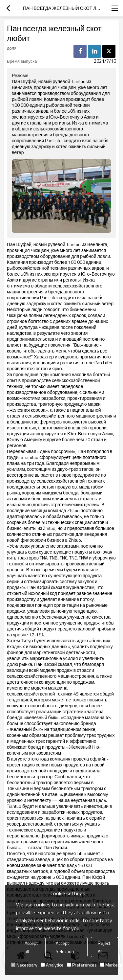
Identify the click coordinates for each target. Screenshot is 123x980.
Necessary (24, 965)
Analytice (52, 965)
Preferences (82, 965)
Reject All (104, 947)
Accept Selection (65, 947)
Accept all (31, 947)
